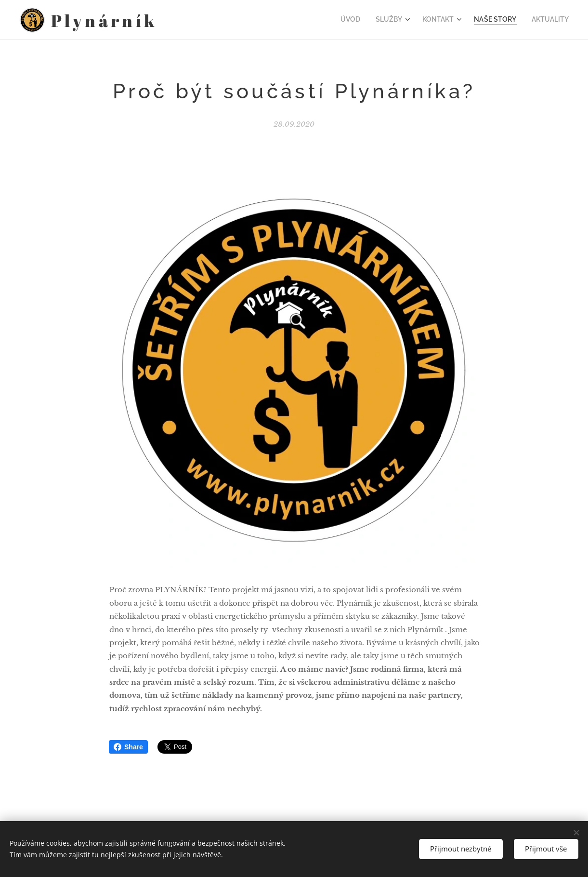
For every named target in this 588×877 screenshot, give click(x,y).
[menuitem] (364, 20)
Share (128, 747)
